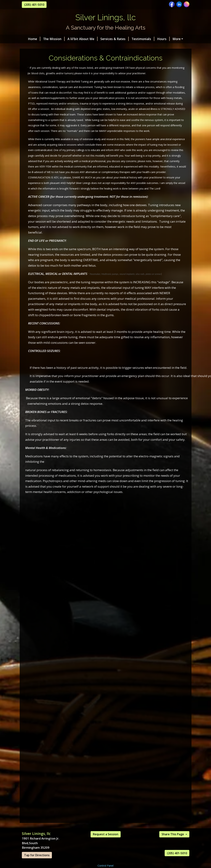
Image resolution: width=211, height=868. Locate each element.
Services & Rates (115, 39)
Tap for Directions (37, 855)
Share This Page (173, 834)
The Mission (54, 39)
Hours (163, 39)
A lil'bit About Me (83, 39)
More (177, 39)
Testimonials (143, 39)
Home (34, 39)
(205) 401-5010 (34, 5)
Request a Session (106, 834)
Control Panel (105, 866)
